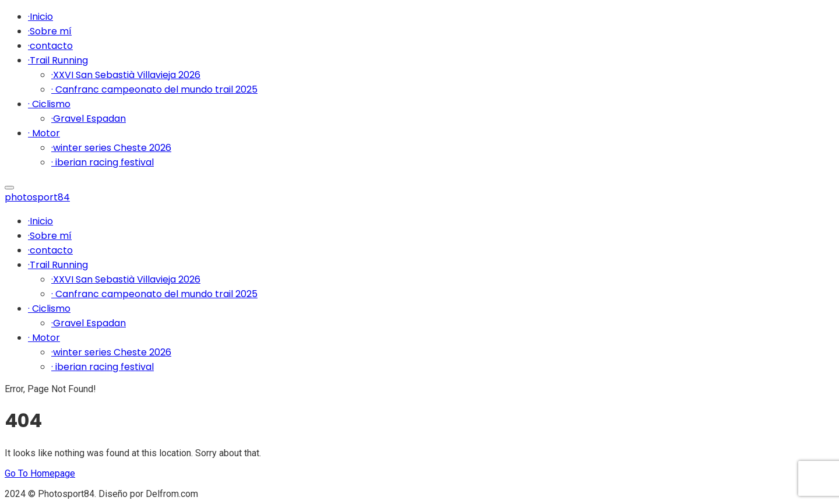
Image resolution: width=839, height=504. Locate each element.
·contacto (50, 46)
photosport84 (37, 197)
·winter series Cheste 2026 (111, 148)
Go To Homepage (40, 473)
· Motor (44, 133)
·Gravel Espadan (89, 119)
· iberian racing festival (103, 162)
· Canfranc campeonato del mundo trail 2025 (154, 89)
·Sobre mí (50, 31)
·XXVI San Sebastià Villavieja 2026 (126, 75)
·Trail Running (58, 60)
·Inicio (40, 17)
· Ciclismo (49, 104)
